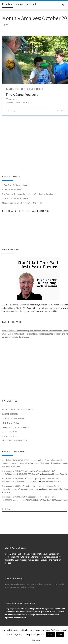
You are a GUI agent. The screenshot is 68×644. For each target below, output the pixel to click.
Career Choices (10, 414)
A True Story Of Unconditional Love (17, 185)
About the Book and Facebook (19, 410)
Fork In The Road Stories (16, 427)
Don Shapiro (13, 111)
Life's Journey (10, 432)
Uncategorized (10, 436)
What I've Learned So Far (15, 441)
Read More (35, 640)
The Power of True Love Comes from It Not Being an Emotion (28, 194)
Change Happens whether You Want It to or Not (22, 203)
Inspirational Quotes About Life (15, 198)
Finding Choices (11, 423)
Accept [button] (51, 635)
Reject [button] (60, 635)
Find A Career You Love (22, 95)
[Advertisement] (32, 147)
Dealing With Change (13, 418)
